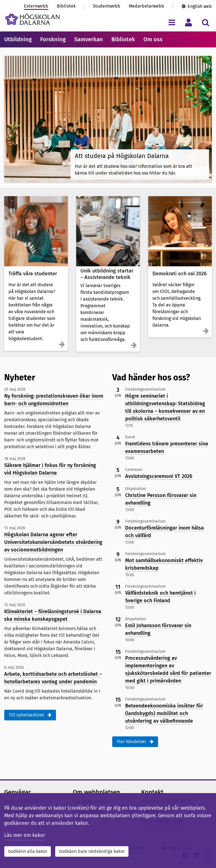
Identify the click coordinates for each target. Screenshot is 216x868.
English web (200, 6)
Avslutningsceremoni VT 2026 (159, 476)
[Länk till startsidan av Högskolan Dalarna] (32, 19)
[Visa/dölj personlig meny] (189, 22)
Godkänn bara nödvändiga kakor (92, 851)
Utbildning (18, 39)
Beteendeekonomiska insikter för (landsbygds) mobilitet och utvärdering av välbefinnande (164, 713)
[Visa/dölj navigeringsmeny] (172, 22)
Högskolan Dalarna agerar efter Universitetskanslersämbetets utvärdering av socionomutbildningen (53, 542)
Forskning (53, 39)
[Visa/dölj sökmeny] (205, 22)
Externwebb (36, 6)
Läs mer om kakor (25, 835)
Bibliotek (66, 6)
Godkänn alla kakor (28, 851)
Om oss (153, 39)
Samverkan (89, 39)
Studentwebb (107, 6)
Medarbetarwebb (147, 6)
